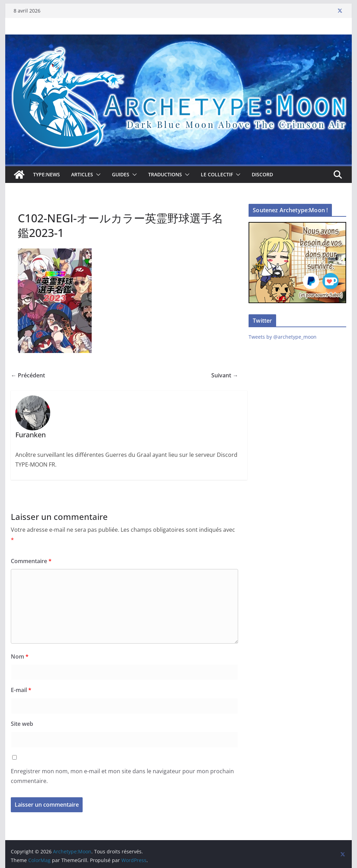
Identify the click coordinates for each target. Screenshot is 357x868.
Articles (82, 174)
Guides (121, 174)
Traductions (165, 174)
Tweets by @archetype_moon (283, 337)
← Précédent (28, 375)
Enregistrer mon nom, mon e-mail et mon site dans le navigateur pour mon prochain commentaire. (122, 776)
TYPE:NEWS (47, 174)
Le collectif (217, 174)
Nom (20, 656)
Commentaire (31, 561)
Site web (22, 724)
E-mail (21, 690)
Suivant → (225, 375)
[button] (97, 175)
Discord (262, 174)
